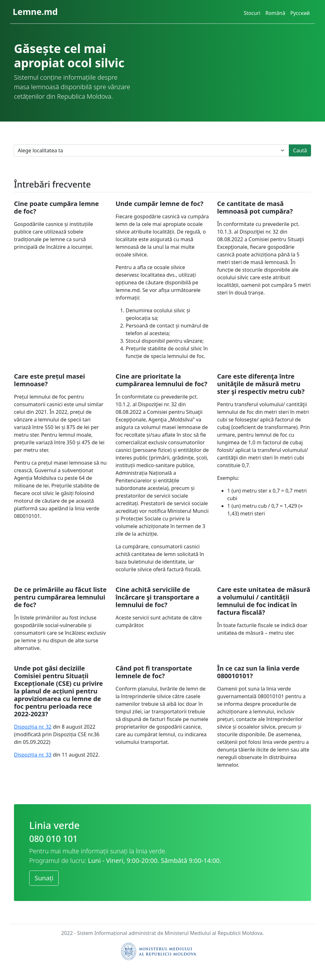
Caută (300, 150)
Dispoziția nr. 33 (33, 755)
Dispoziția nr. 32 (33, 727)
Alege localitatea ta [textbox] (40, 150)
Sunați (44, 878)
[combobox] (151, 150)
